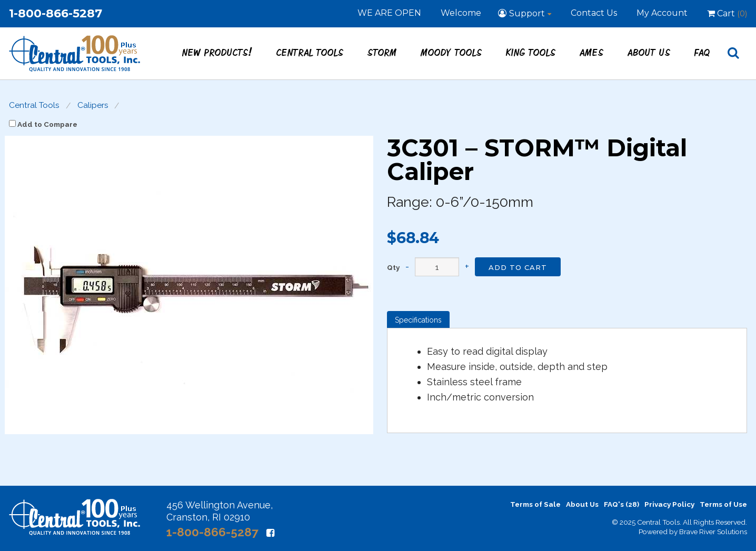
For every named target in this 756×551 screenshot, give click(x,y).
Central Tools (310, 52)
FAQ (702, 52)
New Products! (217, 52)
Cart (727, 13)
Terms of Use (723, 504)
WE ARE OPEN (389, 13)
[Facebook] (270, 533)
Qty (393, 268)
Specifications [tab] (418, 320)
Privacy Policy (669, 504)
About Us (649, 52)
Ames (592, 52)
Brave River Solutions (713, 532)
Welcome (461, 13)
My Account (662, 13)
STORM (382, 52)
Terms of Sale (535, 504)
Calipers (93, 105)
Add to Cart (518, 267)
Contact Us (594, 13)
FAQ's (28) (621, 504)
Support (527, 13)
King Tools (531, 52)
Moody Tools (451, 52)
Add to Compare (43, 124)
